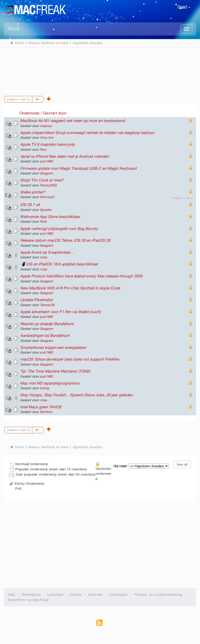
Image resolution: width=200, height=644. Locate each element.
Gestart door (55, 113)
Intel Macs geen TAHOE (41, 407)
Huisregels (119, 595)
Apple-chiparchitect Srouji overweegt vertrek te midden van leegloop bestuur (87, 133)
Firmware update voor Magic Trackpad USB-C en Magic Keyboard (78, 168)
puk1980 (46, 161)
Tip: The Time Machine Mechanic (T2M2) (55, 371)
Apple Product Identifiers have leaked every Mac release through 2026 (81, 276)
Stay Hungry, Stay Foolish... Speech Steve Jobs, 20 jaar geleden (76, 395)
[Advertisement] (100, 68)
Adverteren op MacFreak (28, 600)
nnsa (43, 257)
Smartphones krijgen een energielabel (53, 347)
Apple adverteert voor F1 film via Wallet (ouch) (60, 312)
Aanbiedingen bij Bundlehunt (45, 335)
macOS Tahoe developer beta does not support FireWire (70, 359)
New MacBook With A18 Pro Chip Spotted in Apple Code (70, 288)
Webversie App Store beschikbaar (50, 217)
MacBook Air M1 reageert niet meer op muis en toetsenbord (73, 121)
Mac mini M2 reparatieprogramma (50, 383)
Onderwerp (29, 113)
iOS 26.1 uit (30, 205)
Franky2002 (48, 185)
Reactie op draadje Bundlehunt (47, 324)
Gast (184, 7)
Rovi (43, 150)
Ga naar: (120, 466)
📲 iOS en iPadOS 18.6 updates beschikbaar (59, 264)
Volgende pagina (43, 99)
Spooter (46, 210)
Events (76, 595)
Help (11, 595)
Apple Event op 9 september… (47, 252)
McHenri (46, 412)
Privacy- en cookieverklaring (158, 595)
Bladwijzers (31, 595)
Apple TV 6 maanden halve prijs (48, 144)
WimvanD (47, 197)
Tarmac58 (47, 305)
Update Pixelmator (36, 300)
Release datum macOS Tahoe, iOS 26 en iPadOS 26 (65, 240)
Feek (43, 222)
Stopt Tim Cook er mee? (42, 180)
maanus (46, 126)
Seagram (46, 173)
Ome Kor (47, 138)
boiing (44, 388)
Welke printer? (33, 192)
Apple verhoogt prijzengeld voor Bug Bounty (59, 229)
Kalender (96, 595)
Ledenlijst (55, 595)
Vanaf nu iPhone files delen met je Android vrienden (64, 156)
